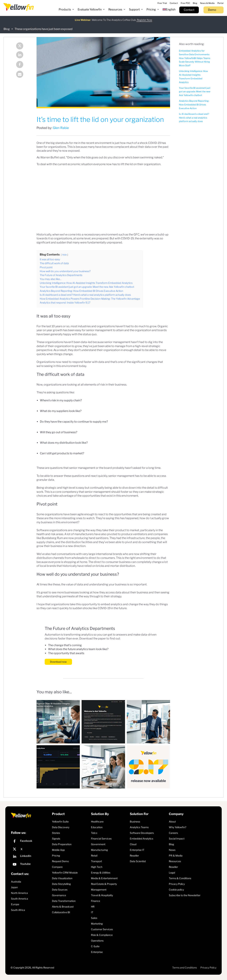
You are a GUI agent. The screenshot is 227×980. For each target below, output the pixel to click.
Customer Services (102, 929)
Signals (56, 839)
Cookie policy (176, 890)
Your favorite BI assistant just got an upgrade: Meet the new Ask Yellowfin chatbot (195, 92)
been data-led (83, 342)
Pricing (56, 856)
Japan (14, 887)
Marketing (97, 924)
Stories (56, 833)
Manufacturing (99, 850)
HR (93, 907)
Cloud (133, 844)
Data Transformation (64, 901)
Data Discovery (61, 827)
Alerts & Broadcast (63, 907)
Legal (172, 873)
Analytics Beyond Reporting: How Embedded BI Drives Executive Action (194, 105)
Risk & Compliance (102, 935)
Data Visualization (62, 878)
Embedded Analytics (142, 839)
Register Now (144, 18)
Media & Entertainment (104, 878)
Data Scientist (138, 861)
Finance (95, 901)
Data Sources (60, 890)
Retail (94, 856)
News (172, 850)
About (172, 822)
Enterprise (97, 952)
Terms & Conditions (180, 878)
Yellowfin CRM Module (65, 873)
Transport (96, 861)
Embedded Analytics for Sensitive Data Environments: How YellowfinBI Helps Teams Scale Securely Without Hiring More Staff (195, 58)
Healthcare (97, 822)
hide (64, 255)
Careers (173, 833)
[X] (31, 849)
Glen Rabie (61, 128)
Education (97, 827)
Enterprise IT (137, 850)
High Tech (97, 867)
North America (19, 893)
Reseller (134, 856)
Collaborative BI (61, 912)
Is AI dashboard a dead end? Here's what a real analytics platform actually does (194, 118)
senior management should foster (107, 492)
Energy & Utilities (101, 873)
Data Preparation (62, 844)
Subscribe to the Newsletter (185, 895)
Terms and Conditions (185, 968)
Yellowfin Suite (60, 822)
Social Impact (177, 839)
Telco (94, 833)
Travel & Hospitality (102, 895)
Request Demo (60, 861)
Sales (94, 918)
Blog (7, 29)
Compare (57, 867)
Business (135, 822)
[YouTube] (31, 865)
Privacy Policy (177, 884)
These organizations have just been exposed (44, 29)
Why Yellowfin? (178, 827)
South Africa (18, 910)
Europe (15, 904)
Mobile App (58, 850)
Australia (16, 882)
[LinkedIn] (31, 857)
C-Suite (95, 946)
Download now (58, 662)
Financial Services (101, 839)
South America (20, 899)
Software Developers (142, 833)
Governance (59, 895)
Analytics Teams (139, 827)
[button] (66, 10)
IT (92, 912)
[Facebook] (31, 842)
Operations (97, 941)
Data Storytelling (61, 884)
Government (98, 844)
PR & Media (176, 856)
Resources (175, 861)
